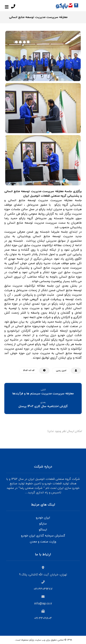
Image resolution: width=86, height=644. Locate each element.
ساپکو (43, 524)
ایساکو (43, 530)
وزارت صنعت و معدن (43, 542)
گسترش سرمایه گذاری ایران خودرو (43, 536)
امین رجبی (61, 371)
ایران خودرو (43, 518)
